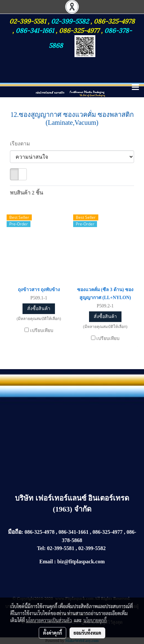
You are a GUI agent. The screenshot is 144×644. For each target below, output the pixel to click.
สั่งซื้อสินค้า (39, 309)
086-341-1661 (36, 30)
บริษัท (25, 498)
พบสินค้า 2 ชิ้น (26, 193)
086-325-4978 (114, 21)
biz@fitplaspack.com (81, 562)
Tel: (41, 548)
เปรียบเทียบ (42, 330)
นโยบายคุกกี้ (95, 620)
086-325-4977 (79, 30)
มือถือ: (16, 532)
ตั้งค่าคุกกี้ (52, 633)
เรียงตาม (22, 144)
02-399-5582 (70, 21)
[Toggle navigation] (135, 88)
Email (46, 562)
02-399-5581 (28, 21)
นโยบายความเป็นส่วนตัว (49, 620)
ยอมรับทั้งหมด (87, 633)
